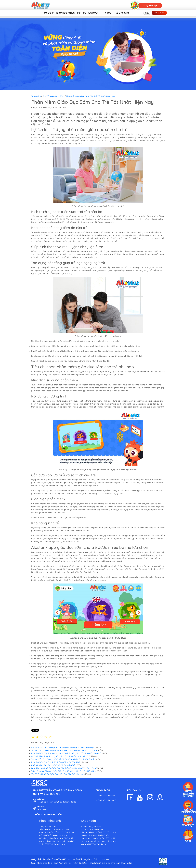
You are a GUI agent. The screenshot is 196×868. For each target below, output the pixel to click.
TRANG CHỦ (48, 13)
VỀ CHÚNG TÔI (122, 13)
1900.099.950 (43, 809)
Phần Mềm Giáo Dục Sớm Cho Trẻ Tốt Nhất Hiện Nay (90, 96)
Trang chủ (36, 96)
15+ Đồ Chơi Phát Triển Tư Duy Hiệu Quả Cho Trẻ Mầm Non (58, 774)
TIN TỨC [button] (107, 13)
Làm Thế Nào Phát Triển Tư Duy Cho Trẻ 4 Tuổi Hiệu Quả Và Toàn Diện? (64, 768)
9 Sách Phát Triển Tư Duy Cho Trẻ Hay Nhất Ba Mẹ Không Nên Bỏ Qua (63, 747)
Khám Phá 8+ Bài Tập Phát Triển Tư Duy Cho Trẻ (53, 765)
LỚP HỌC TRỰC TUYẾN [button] (88, 13)
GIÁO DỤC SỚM (57, 96)
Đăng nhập (159, 13)
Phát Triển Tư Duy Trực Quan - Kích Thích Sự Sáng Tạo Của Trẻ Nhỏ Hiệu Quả (66, 753)
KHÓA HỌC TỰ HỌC (65, 13)
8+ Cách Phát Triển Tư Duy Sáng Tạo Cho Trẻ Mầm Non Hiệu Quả (61, 756)
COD (147, 13)
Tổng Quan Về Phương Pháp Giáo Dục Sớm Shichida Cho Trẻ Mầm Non (64, 771)
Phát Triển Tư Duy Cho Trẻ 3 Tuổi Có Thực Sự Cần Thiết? (57, 762)
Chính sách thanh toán (107, 800)
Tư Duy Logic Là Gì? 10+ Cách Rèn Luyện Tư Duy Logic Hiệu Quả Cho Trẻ (64, 750)
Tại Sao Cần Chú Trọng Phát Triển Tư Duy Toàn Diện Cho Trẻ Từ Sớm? (63, 759)
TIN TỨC (46, 96)
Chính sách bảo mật (106, 796)
